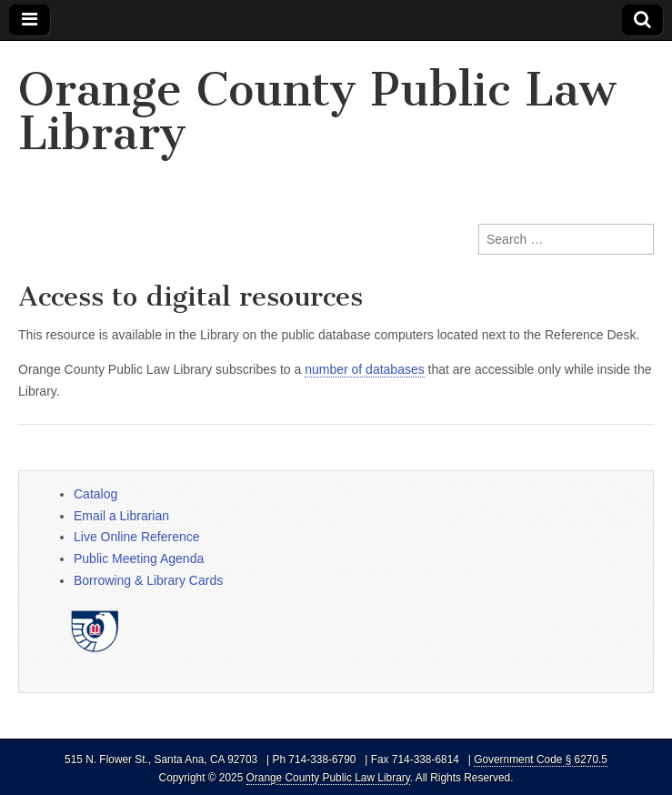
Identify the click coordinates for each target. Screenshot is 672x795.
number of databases (365, 369)
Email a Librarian (121, 516)
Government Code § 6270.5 (541, 760)
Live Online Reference (137, 537)
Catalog (95, 494)
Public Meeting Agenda (139, 559)
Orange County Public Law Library (317, 111)
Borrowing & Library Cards (148, 580)
